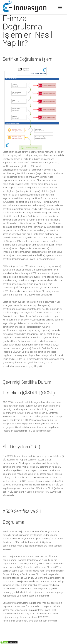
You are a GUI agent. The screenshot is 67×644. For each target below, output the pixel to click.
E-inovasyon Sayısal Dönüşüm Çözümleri (60, 6)
